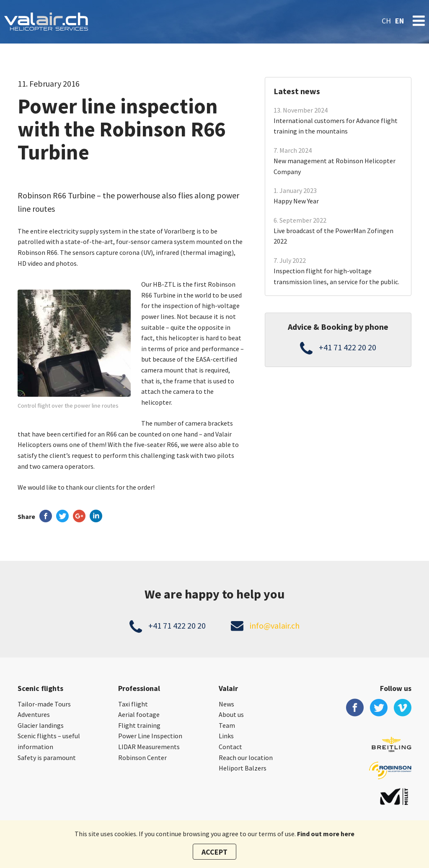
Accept (214, 852)
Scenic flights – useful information (49, 741)
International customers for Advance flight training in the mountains (336, 126)
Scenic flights (40, 688)
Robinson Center (142, 758)
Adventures (34, 714)
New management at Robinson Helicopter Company (335, 166)
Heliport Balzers (243, 768)
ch (386, 21)
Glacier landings (41, 725)
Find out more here (326, 834)
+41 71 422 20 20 (348, 347)
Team (227, 725)
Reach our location (246, 758)
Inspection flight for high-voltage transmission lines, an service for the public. (336, 276)
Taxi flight (133, 704)
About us (231, 714)
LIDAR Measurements (149, 747)
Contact (230, 747)
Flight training (139, 725)
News (226, 704)
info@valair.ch (275, 625)
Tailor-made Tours (44, 704)
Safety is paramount (47, 758)
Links (226, 736)
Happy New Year (296, 201)
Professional (139, 688)
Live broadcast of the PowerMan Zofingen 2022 (333, 236)
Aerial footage (139, 714)
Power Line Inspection (150, 736)
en (399, 21)
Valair (228, 688)
